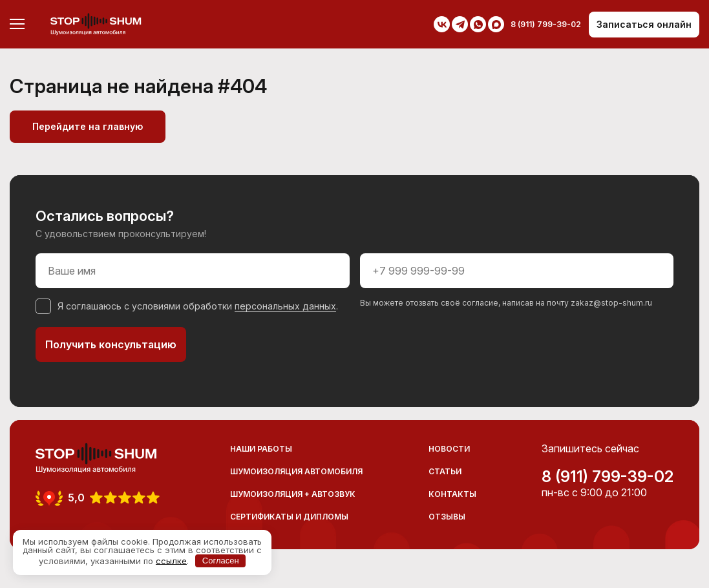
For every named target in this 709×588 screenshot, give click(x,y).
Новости (449, 449)
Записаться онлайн (644, 24)
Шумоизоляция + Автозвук (293, 494)
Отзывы (447, 517)
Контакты (452, 494)
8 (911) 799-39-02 (608, 477)
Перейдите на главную (88, 126)
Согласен (221, 561)
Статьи (445, 471)
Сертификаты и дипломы (289, 517)
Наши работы (261, 449)
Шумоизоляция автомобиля (296, 471)
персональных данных (285, 306)
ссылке (171, 560)
